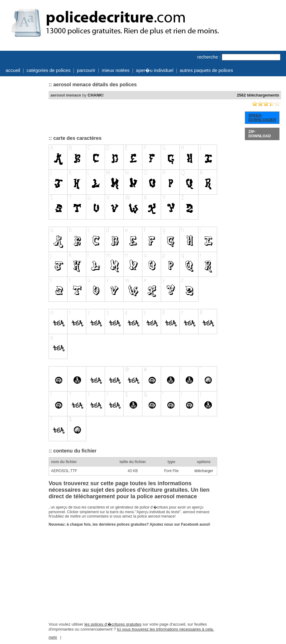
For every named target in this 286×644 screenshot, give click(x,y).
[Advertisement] (24, 172)
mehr (53, 637)
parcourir (86, 70)
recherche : (209, 57)
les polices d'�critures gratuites (113, 624)
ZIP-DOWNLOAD (260, 134)
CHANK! (95, 95)
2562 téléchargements (258, 95)
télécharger (204, 471)
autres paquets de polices (206, 70)
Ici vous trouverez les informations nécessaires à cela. (165, 629)
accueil (13, 70)
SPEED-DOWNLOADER (262, 118)
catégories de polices (48, 70)
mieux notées (116, 70)
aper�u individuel (155, 70)
